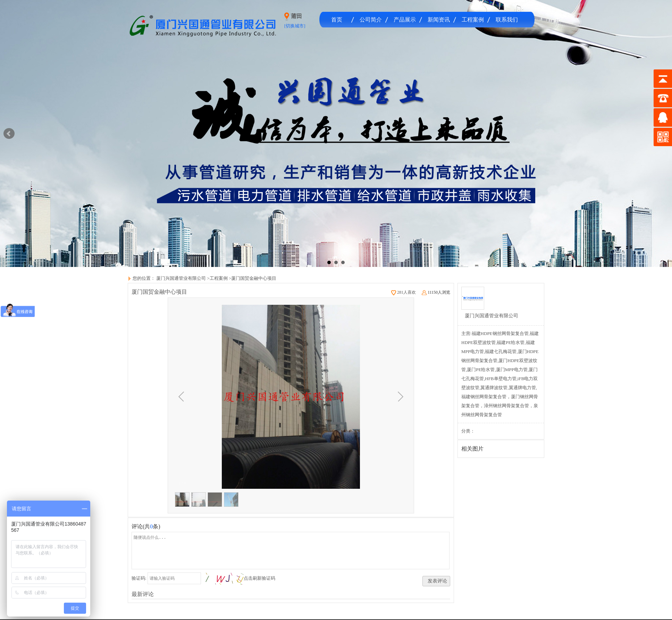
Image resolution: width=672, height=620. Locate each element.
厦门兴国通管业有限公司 (180, 278)
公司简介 (371, 20)
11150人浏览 (436, 292)
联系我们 (507, 20)
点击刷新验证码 (259, 578)
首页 (337, 20)
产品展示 (405, 20)
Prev (9, 134)
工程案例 (473, 20)
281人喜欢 (404, 292)
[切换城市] (295, 26)
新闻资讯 (439, 20)
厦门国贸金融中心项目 (254, 278)
